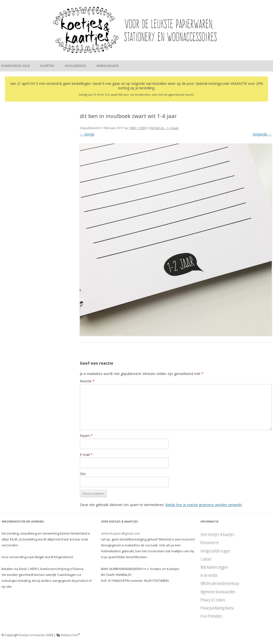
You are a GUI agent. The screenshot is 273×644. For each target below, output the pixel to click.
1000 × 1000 (137, 128)
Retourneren (210, 542)
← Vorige (87, 134)
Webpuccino (68, 635)
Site (83, 474)
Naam (86, 436)
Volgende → (262, 134)
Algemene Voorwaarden (218, 592)
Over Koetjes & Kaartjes (217, 534)
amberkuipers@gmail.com (120, 533)
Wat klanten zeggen (214, 567)
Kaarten (47, 66)
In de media (209, 575)
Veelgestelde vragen (215, 551)
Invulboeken (75, 66)
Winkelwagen (108, 66)
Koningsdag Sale (16, 66)
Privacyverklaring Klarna (217, 608)
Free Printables (212, 616)
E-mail (86, 455)
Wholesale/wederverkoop (220, 583)
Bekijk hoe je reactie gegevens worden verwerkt (204, 505)
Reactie (87, 381)
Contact (206, 559)
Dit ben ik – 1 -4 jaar (164, 128)
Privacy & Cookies (213, 600)
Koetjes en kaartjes (32, 635)
